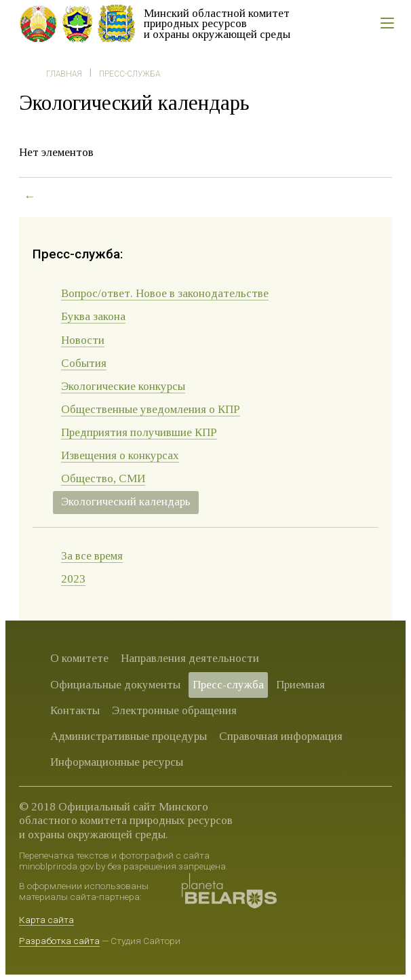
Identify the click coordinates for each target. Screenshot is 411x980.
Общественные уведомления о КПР (151, 409)
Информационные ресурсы (117, 762)
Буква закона (93, 316)
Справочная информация (281, 736)
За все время (92, 556)
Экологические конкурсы (123, 386)
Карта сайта (46, 920)
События (84, 363)
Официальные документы (115, 685)
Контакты (75, 710)
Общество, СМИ (103, 478)
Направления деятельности (190, 658)
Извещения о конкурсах (120, 455)
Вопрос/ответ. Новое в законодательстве (165, 293)
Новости (83, 340)
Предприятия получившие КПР (139, 432)
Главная (64, 74)
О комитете (79, 658)
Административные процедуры (129, 736)
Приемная (300, 685)
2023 (73, 579)
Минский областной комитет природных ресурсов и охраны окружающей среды (217, 24)
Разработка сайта (59, 941)
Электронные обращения (174, 710)
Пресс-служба (130, 74)
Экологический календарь (126, 502)
